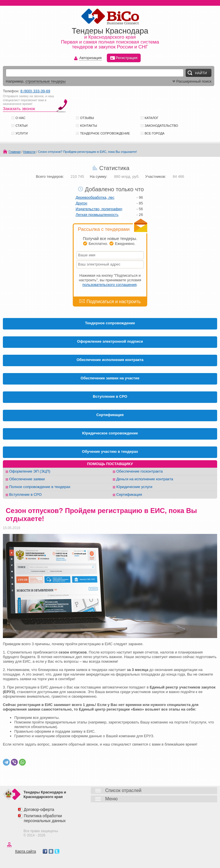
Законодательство (161, 126)
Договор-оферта (39, 810)
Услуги (22, 133)
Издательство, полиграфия (99, 209)
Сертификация (129, 495)
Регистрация (124, 58)
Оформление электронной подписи (110, 341)
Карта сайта (25, 851)
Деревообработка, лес (95, 197)
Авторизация (91, 58)
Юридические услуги (134, 487)
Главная (15, 152)
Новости (29, 152)
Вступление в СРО (110, 396)
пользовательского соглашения (110, 285)
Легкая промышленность (97, 215)
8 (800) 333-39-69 (35, 91)
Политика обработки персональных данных (45, 818)
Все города (155, 133)
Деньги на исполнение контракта (145, 479)
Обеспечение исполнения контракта (110, 360)
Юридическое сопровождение (110, 433)
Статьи (21, 126)
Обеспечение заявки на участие (110, 378)
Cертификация (110, 415)
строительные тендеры (46, 81)
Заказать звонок (19, 109)
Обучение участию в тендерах (110, 451)
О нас (20, 118)
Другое (81, 203)
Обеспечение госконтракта (140, 471)
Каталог (152, 118)
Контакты (88, 126)
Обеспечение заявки (27, 479)
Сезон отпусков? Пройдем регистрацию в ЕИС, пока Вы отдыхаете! (88, 152)
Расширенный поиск (191, 81)
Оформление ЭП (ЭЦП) (30, 471)
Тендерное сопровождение (105, 133)
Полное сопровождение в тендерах (40, 487)
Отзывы (87, 118)
